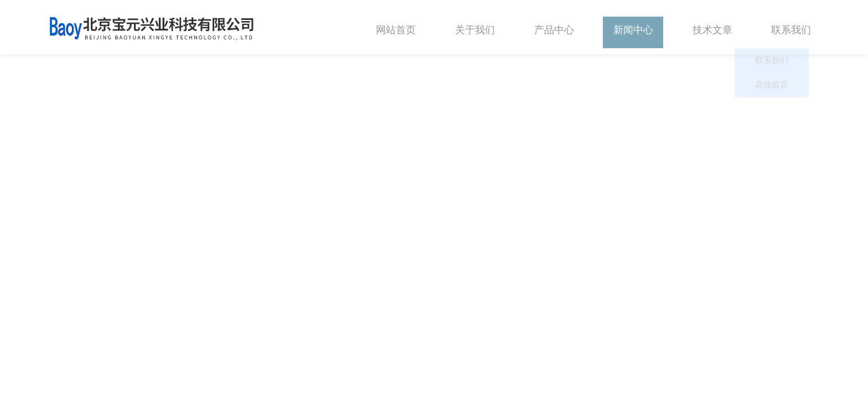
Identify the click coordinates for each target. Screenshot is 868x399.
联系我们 (791, 27)
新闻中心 (633, 27)
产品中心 (554, 27)
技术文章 (712, 27)
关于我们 (475, 27)
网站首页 (396, 27)
